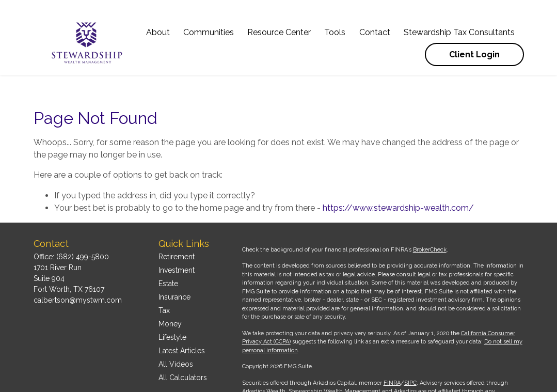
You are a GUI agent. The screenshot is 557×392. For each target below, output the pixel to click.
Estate (168, 253)
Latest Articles (182, 320)
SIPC (410, 352)
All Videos (176, 333)
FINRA (392, 352)
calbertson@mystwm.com (78, 269)
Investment (177, 239)
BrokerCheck (430, 219)
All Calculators (183, 347)
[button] (158, 19)
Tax (164, 279)
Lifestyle (172, 306)
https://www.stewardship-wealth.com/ (398, 177)
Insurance (174, 266)
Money (170, 293)
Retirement (177, 226)
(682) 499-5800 (83, 226)
